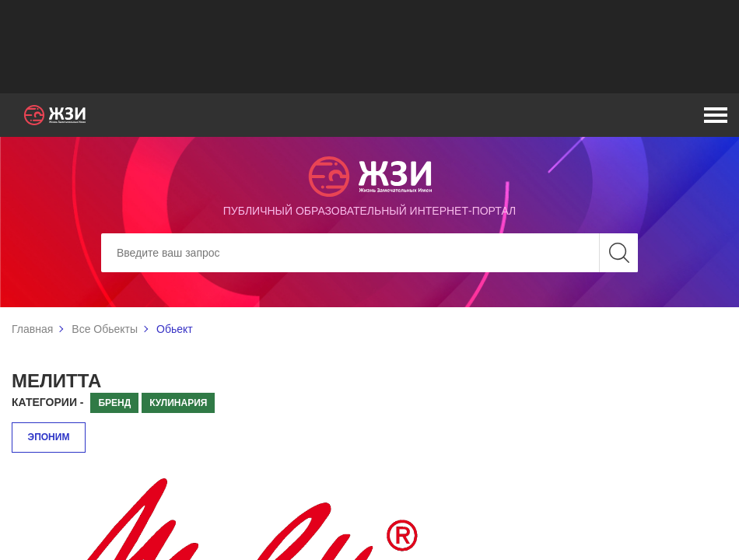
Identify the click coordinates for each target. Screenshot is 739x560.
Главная (32, 329)
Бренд (114, 403)
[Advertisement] (369, 47)
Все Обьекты (105, 329)
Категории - (48, 402)
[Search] (369, 253)
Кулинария (178, 403)
